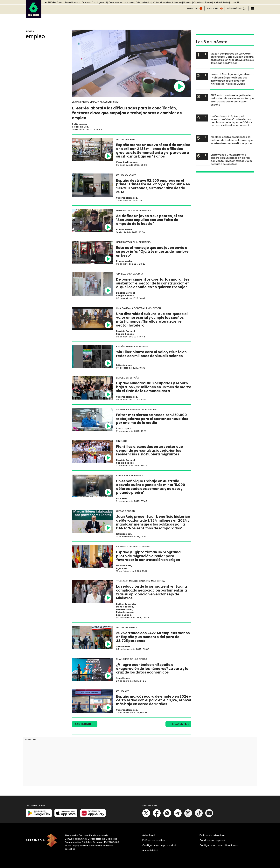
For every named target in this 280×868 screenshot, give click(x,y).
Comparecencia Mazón (121, 2)
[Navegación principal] (253, 8)
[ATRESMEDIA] (43, 843)
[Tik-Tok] (199, 816)
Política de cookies (154, 840)
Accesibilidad (150, 850)
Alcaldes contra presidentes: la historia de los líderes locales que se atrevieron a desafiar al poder (232, 140)
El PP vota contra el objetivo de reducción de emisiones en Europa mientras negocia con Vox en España (232, 100)
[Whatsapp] (167, 816)
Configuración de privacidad (159, 845)
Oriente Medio (143, 2)
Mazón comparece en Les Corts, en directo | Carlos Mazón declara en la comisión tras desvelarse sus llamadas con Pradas (232, 58)
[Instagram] (188, 816)
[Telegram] (178, 816)
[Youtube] (209, 816)
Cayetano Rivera (203, 2)
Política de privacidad (212, 835)
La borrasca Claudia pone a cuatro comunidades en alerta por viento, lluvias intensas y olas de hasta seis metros (232, 159)
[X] (146, 816)
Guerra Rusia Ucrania (68, 2)
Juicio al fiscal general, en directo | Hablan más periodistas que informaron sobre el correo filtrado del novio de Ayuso (232, 79)
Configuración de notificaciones (219, 845)
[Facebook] (157, 816)
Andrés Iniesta (221, 2)
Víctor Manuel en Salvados (167, 2)
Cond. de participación (213, 840)
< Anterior (83, 724)
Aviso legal (149, 835)
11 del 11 (235, 2)
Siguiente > (180, 724)
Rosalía (187, 2)
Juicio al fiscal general (94, 2)
